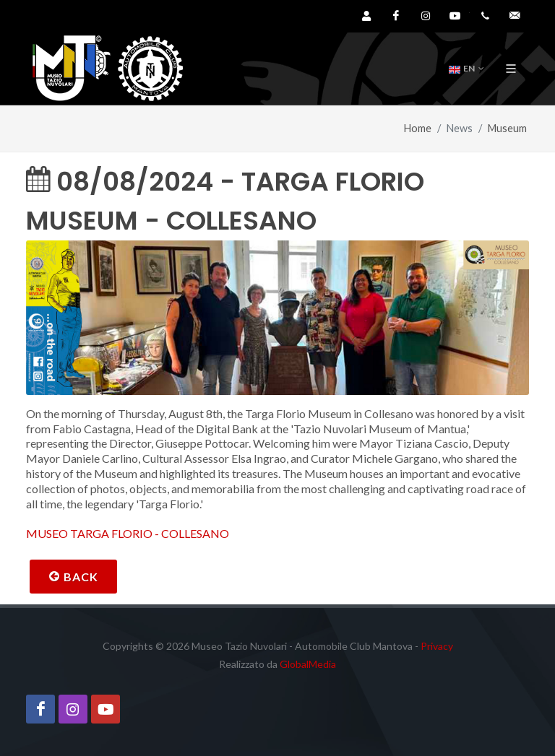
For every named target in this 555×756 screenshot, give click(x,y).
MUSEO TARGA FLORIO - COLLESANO (128, 533)
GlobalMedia (308, 664)
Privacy (437, 646)
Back (73, 576)
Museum (507, 128)
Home (418, 128)
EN (466, 69)
